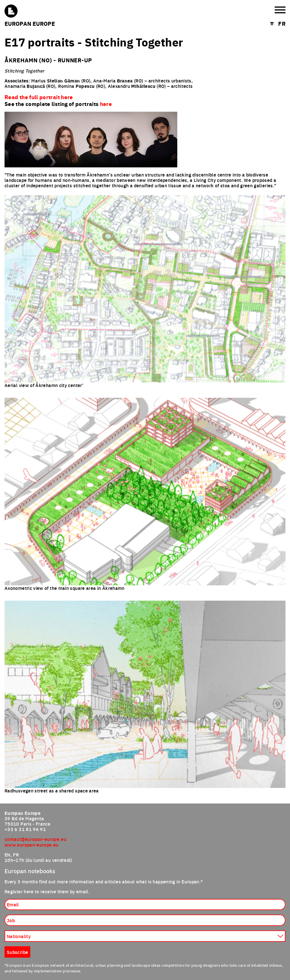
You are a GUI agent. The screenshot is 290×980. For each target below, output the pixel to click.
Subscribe (17, 952)
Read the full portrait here (39, 97)
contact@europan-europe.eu (35, 839)
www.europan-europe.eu (32, 845)
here (106, 104)
